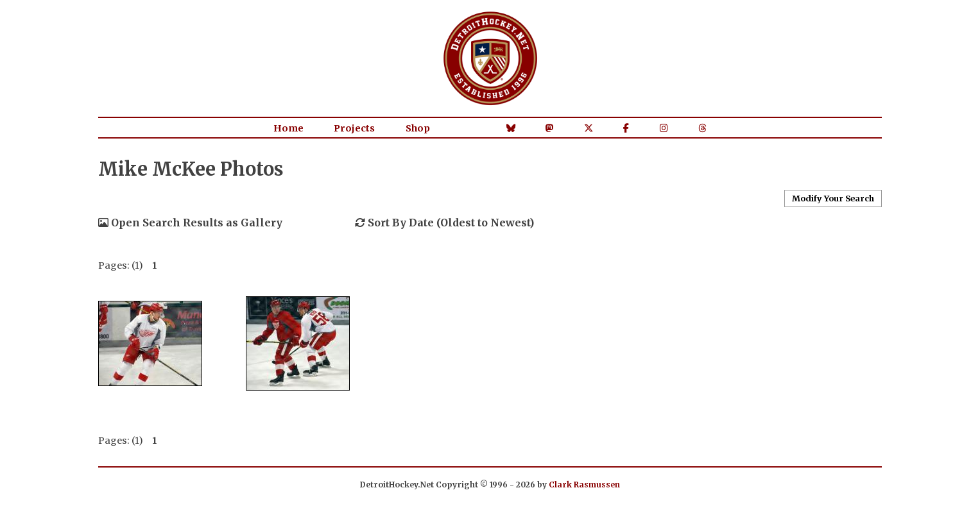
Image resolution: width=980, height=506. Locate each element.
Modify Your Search (833, 198)
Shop (418, 128)
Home (288, 128)
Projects (354, 128)
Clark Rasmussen (584, 485)
